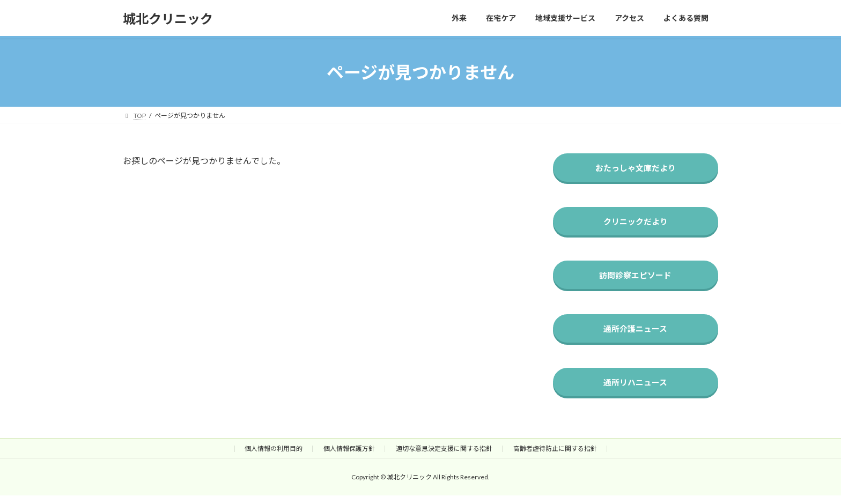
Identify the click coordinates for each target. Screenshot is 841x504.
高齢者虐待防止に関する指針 (555, 457)
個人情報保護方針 (349, 457)
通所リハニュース (636, 390)
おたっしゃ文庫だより (636, 169)
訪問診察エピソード (636, 279)
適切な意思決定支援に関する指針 (444, 457)
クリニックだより (636, 224)
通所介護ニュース (636, 334)
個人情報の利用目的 (274, 457)
